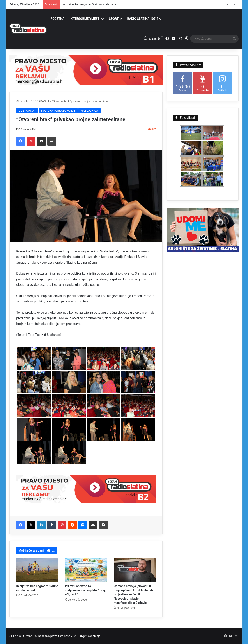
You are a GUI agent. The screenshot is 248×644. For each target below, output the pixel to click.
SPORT (114, 19)
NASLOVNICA (89, 111)
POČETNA (57, 19)
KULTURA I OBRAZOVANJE (58, 111)
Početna (23, 101)
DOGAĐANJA (41, 101)
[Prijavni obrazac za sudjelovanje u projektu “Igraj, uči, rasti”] (86, 570)
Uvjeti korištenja (90, 636)
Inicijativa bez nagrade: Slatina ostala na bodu (91, 4)
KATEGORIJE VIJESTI (85, 19)
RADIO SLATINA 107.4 (143, 19)
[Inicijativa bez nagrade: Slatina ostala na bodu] (37, 570)
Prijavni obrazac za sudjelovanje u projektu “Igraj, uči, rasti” (85, 590)
